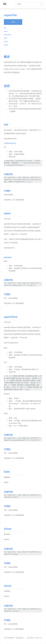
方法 (13, 22)
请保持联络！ (20, 638)
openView (8, 35)
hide (5, 38)
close (6, 45)
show (6, 41)
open (6, 31)
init (5, 28)
